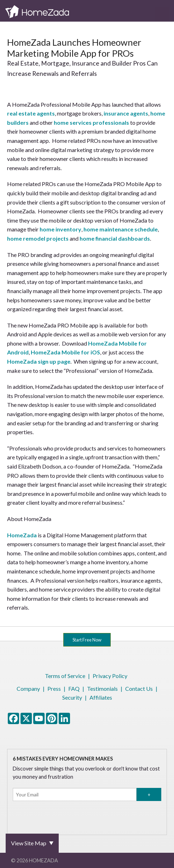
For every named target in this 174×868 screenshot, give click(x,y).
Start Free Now (87, 640)
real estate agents (31, 113)
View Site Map (29, 843)
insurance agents (126, 113)
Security (72, 697)
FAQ (74, 688)
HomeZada (22, 535)
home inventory (60, 229)
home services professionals (91, 122)
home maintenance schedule (121, 229)
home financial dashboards (115, 238)
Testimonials (102, 688)
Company (28, 688)
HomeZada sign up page (39, 361)
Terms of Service (65, 676)
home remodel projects (38, 238)
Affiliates (101, 697)
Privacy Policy (110, 676)
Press (54, 688)
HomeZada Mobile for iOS (65, 352)
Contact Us (139, 688)
